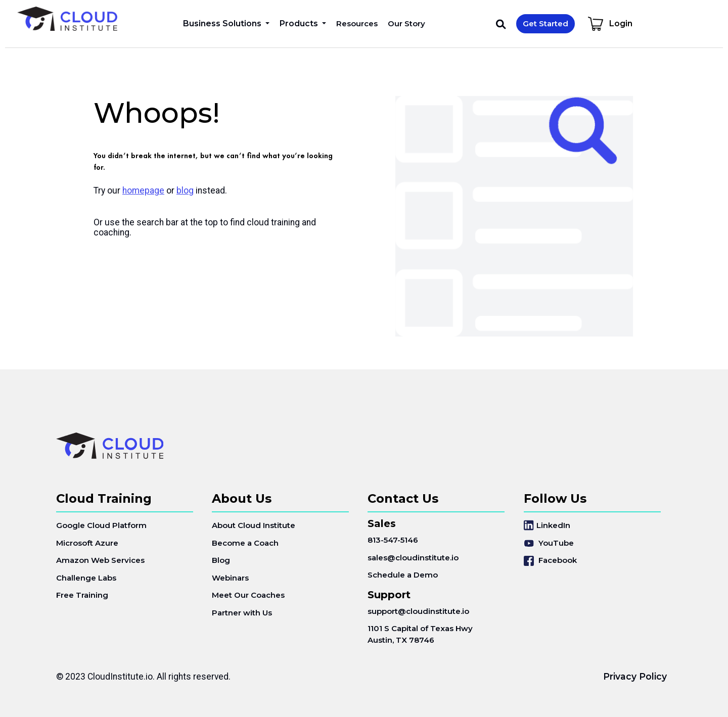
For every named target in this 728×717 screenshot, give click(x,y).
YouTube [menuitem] (549, 543)
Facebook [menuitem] (550, 561)
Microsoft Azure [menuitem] (87, 543)
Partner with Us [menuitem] (242, 613)
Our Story (406, 23)
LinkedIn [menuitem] (547, 525)
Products (300, 23)
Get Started (545, 23)
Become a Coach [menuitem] (245, 543)
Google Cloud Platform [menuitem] (101, 525)
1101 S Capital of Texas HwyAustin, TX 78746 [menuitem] (420, 634)
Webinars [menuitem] (230, 578)
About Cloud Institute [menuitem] (254, 525)
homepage (143, 190)
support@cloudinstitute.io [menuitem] (418, 611)
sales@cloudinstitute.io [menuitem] (413, 558)
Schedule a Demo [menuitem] (403, 575)
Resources (357, 23)
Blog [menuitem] (221, 560)
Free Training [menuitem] (82, 595)
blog (185, 190)
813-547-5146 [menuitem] (393, 540)
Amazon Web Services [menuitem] (100, 560)
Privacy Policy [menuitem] (635, 676)
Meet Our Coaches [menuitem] (248, 595)
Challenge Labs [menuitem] (86, 578)
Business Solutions (223, 23)
